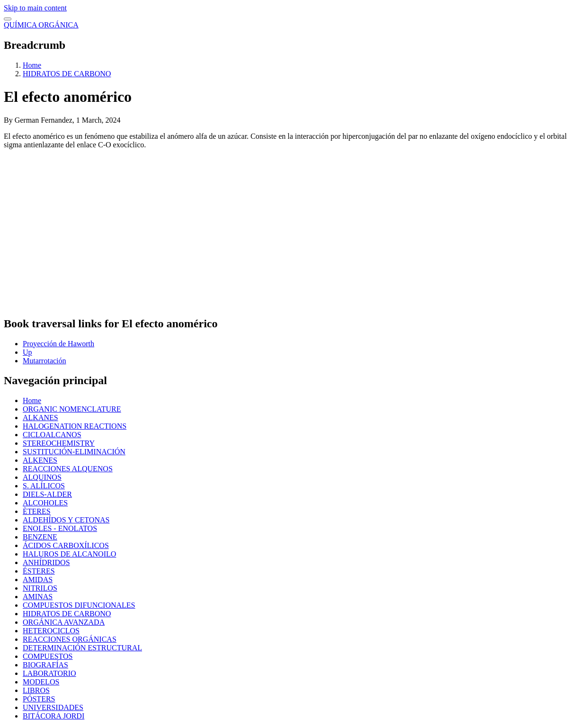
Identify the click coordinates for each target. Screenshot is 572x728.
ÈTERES (37, 511)
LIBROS (36, 690)
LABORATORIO (49, 673)
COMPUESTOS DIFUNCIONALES (79, 605)
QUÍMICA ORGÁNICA (41, 25)
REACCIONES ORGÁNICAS (70, 639)
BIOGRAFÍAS (45, 665)
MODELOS (41, 682)
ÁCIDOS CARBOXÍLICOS (66, 545)
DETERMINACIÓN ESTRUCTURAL (82, 648)
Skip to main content (35, 8)
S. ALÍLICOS (44, 486)
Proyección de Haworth (58, 344)
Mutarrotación (45, 361)
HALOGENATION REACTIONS (75, 426)
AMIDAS (38, 580)
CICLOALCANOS (52, 435)
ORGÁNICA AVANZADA (64, 622)
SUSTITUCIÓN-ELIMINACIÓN (74, 452)
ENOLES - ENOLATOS (60, 528)
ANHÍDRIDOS (46, 562)
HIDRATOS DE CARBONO (67, 74)
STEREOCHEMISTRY (59, 443)
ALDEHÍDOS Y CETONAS (66, 520)
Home (32, 65)
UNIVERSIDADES (53, 707)
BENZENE (40, 537)
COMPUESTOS (48, 656)
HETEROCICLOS (51, 631)
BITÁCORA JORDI (54, 716)
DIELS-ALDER (47, 494)
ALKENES (40, 460)
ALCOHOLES (45, 503)
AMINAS (38, 597)
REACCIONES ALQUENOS (68, 469)
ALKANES (40, 418)
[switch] (8, 19)
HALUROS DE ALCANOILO (69, 554)
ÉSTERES (39, 571)
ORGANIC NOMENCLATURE (72, 409)
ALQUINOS (42, 477)
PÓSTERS (39, 699)
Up (27, 352)
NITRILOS (40, 588)
